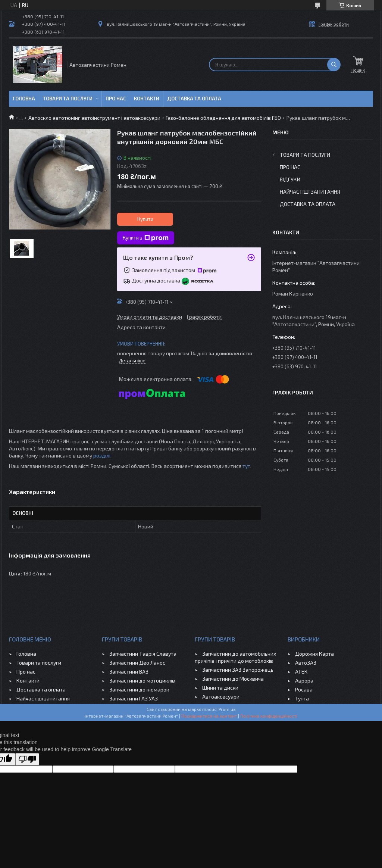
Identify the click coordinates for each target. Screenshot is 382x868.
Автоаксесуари (221, 697)
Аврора (304, 680)
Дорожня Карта (314, 654)
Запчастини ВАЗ (129, 672)
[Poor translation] (27, 759)
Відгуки (290, 179)
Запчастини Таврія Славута (143, 654)
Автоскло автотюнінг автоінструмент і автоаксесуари (94, 118)
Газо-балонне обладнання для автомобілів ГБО (223, 118)
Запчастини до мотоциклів (142, 680)
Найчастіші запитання (310, 192)
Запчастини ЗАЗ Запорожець (238, 670)
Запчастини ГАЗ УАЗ (134, 698)
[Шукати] (334, 65)
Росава (304, 689)
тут (246, 466)
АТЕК (301, 672)
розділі (102, 455)
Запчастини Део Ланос (137, 663)
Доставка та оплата (194, 99)
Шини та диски (220, 688)
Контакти (147, 99)
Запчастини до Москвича (233, 679)
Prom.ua (227, 709)
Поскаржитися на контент (209, 716)
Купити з (146, 238)
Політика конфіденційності (269, 716)
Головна (24, 99)
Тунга (302, 698)
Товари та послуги (68, 99)
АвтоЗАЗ (306, 663)
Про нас (116, 99)
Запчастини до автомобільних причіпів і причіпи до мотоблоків (235, 657)
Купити (145, 219)
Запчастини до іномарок (139, 689)
